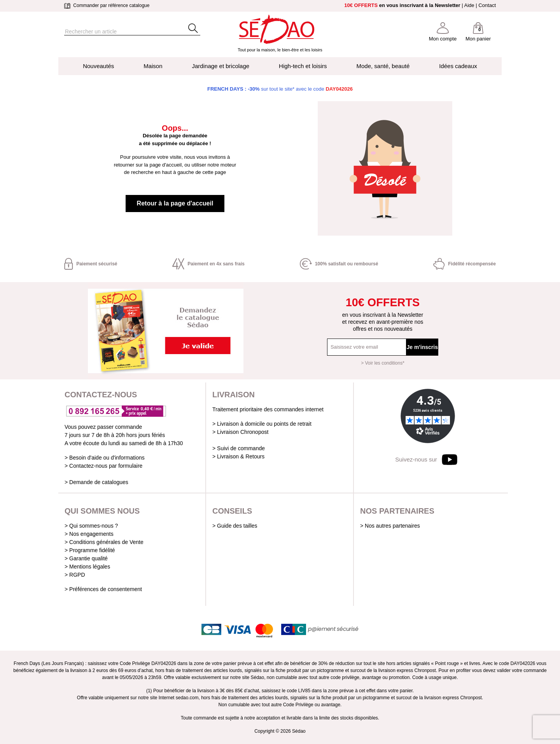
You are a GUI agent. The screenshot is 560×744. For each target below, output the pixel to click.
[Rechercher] (119, 32)
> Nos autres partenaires (390, 526)
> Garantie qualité (86, 558)
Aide (469, 5)
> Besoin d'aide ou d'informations (105, 458)
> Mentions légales (87, 567)
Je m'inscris (422, 347)
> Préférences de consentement (103, 589)
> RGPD (75, 575)
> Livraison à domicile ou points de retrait (262, 424)
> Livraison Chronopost (240, 432)
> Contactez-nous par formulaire (103, 466)
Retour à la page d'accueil (175, 203)
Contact (487, 5)
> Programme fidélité (90, 550)
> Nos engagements (89, 534)
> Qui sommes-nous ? (91, 526)
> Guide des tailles (235, 526)
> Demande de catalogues (96, 482)
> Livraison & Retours (238, 456)
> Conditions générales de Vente (104, 542)
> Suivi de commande (239, 448)
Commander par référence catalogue (107, 5)
